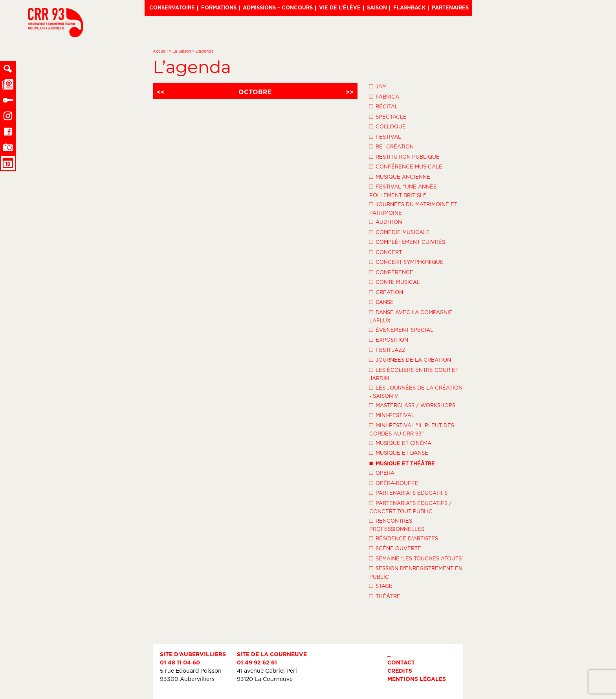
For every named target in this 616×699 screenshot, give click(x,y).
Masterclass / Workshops (412, 405)
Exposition (389, 339)
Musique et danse (399, 452)
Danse (381, 302)
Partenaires (450, 7)
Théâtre (385, 596)
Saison (377, 7)
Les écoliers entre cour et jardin (414, 374)
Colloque (388, 126)
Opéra (382, 472)
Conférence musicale (406, 166)
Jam (378, 86)
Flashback (409, 7)
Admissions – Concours (278, 7)
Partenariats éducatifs (408, 492)
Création (386, 292)
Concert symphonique (406, 262)
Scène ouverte (395, 548)
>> (350, 92)
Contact (401, 662)
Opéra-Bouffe (394, 483)
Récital (384, 106)
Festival (385, 136)
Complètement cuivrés (407, 242)
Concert (386, 252)
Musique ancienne (400, 176)
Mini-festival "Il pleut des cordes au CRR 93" (412, 429)
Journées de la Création (410, 359)
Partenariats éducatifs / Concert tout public (411, 507)
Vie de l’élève (340, 7)
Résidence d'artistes (404, 538)
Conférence (391, 272)
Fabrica (384, 96)
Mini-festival (392, 415)
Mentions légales (417, 679)
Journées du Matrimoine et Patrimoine (413, 208)
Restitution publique (404, 156)
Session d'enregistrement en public (416, 572)
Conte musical (395, 282)
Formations (219, 7)
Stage (381, 586)
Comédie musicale (400, 232)
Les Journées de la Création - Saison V (416, 391)
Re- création (391, 146)
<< (161, 92)
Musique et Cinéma (400, 443)
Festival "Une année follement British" (403, 190)
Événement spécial (401, 329)
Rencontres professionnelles (397, 524)
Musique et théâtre (402, 463)
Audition (386, 221)
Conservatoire (172, 7)
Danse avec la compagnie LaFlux (411, 316)
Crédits (400, 671)
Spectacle (388, 116)
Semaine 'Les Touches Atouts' (416, 558)
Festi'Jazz (387, 349)
